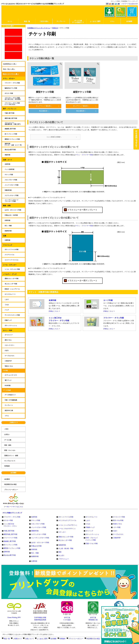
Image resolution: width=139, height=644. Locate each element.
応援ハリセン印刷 (92, 543)
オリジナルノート (92, 517)
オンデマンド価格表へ (47, 106)
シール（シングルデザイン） (68, 525)
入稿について (29, 639)
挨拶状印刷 (35, 556)
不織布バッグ (90, 527)
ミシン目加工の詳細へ (61, 138)
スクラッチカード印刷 (39, 534)
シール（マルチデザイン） (67, 529)
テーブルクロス (118, 534)
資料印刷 (7, 552)
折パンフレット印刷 (11, 545)
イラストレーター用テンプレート (82, 211)
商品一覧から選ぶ (9, 69)
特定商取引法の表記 (93, 639)
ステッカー (62, 532)
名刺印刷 (34, 517)
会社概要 (13, 473)
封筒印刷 (34, 549)
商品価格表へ (49, 111)
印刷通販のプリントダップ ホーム (39, 28)
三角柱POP (117, 538)
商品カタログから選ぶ (11, 74)
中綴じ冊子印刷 (9, 531)
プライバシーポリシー (76, 639)
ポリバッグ (89, 531)
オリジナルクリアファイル (67, 520)
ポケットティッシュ (92, 534)
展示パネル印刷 (118, 520)
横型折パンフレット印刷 (12, 548)
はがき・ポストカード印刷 (40, 543)
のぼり (115, 531)
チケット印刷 (36, 520)
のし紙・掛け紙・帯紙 (66, 548)
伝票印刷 (34, 561)
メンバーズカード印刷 (39, 527)
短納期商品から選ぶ (10, 64)
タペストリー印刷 (119, 517)
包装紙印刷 (62, 545)
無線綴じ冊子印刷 (10, 541)
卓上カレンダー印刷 (65, 540)
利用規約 (62, 639)
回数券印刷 (35, 531)
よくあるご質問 (42, 639)
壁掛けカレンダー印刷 (66, 537)
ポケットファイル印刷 (66, 517)
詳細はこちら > (54, 312)
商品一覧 (7, 639)
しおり (88, 520)
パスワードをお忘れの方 (130, 4)
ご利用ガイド (13, 423)
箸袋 (60, 552)
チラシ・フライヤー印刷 (84, 156)
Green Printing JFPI (14, 618)
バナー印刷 (117, 527)
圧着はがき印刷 (36, 546)
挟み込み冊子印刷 (10, 555)
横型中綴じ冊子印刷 (11, 534)
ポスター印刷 (8, 520)
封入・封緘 (35, 553)
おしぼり (61, 555)
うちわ (88, 524)
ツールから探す (8, 26)
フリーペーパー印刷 (11, 538)
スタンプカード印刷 (38, 524)
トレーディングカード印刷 (40, 538)
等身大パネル (117, 524)
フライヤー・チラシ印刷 (12, 517)
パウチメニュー (64, 559)
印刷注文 (55, 28)
